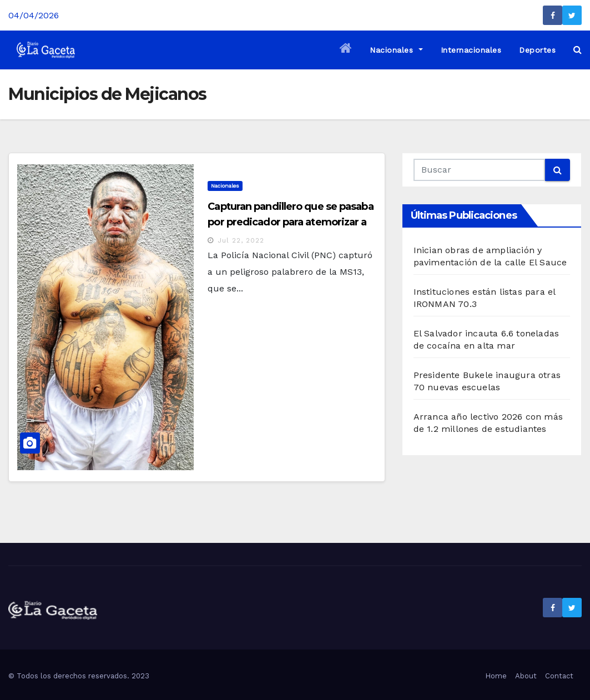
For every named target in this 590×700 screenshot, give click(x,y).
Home (496, 676)
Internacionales (471, 50)
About (526, 676)
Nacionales (396, 50)
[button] (578, 50)
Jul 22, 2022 (241, 240)
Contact (559, 676)
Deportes (537, 50)
